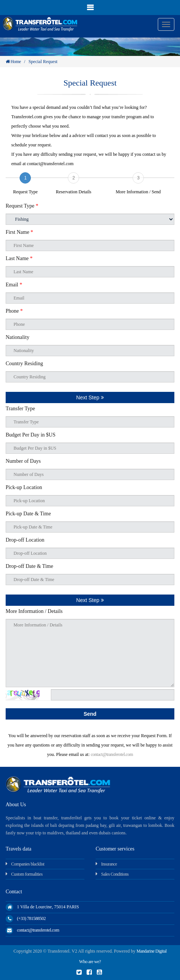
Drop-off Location (25, 540)
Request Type (22, 206)
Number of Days (23, 461)
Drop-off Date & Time (29, 566)
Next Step (90, 397)
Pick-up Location (24, 487)
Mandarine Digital (152, 951)
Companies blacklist (28, 864)
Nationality (18, 337)
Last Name (19, 258)
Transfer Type (20, 409)
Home (13, 62)
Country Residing (24, 364)
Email (14, 285)
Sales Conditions (115, 874)
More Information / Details (34, 611)
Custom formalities (27, 874)
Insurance (109, 864)
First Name (19, 232)
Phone (14, 311)
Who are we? (90, 962)
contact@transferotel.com (112, 754)
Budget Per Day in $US (31, 435)
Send (90, 714)
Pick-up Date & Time (28, 514)
